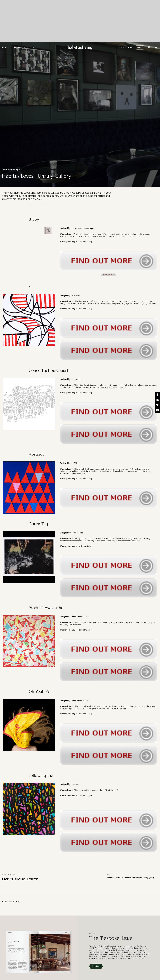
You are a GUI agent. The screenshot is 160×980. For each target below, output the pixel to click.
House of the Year (126, 47)
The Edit (31, 47)
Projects (5, 47)
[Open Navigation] (156, 47)
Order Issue (96, 966)
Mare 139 (119, 878)
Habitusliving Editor (16, 170)
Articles (13, 47)
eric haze (110, 878)
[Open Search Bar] (149, 47)
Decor (4, 170)
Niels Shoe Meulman (133, 878)
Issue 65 (140, 47)
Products (22, 47)
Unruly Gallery (86, 242)
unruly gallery (149, 878)
